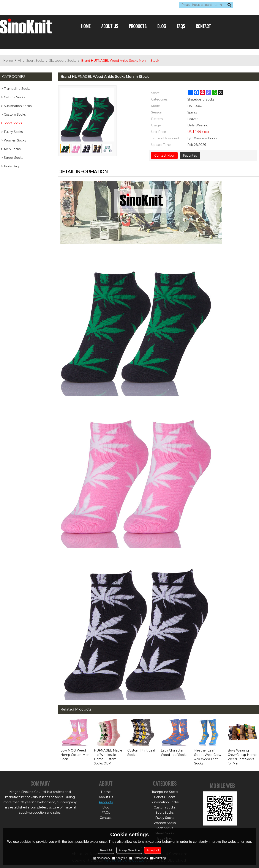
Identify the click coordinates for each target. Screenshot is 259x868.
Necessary (102, 858)
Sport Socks (35, 61)
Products (138, 26)
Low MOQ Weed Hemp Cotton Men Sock (75, 755)
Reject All (106, 850)
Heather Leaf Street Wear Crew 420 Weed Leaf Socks (208, 757)
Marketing (158, 858)
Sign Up (40, 5)
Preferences (139, 858)
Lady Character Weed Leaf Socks (174, 753)
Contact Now (164, 156)
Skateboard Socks (63, 61)
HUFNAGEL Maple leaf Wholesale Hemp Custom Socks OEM (108, 757)
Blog (162, 26)
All (20, 61)
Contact (203, 26)
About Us (110, 26)
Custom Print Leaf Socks (141, 753)
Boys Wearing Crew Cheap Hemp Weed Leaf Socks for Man (242, 757)
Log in (26, 5)
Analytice (120, 858)
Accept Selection (129, 850)
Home (86, 26)
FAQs (181, 26)
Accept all (153, 850)
